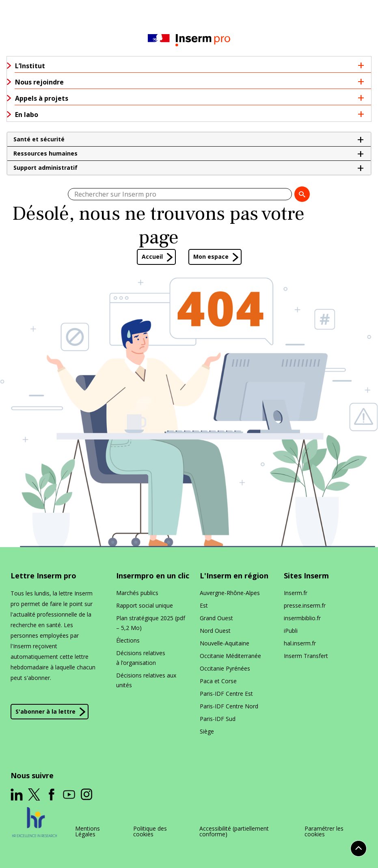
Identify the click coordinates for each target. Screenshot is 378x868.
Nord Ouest (215, 631)
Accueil (152, 257)
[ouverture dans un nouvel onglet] (17, 794)
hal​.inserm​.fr (300, 643)
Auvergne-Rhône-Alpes (230, 593)
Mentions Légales (87, 831)
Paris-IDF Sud (218, 719)
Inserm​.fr (296, 593)
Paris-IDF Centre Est (226, 694)
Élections (128, 640)
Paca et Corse (218, 681)
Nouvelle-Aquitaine (225, 643)
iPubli (291, 631)
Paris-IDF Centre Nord (229, 706)
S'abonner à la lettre (45, 712)
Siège (207, 731)
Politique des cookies (150, 831)
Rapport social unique (145, 605)
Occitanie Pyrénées (225, 668)
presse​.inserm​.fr (305, 605)
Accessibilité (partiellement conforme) (234, 831)
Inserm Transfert (306, 656)
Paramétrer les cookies (324, 831)
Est (204, 605)
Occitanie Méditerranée (230, 656)
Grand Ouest (216, 618)
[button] (189, 139)
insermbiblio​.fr (302, 618)
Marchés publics (137, 593)
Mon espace (211, 257)
